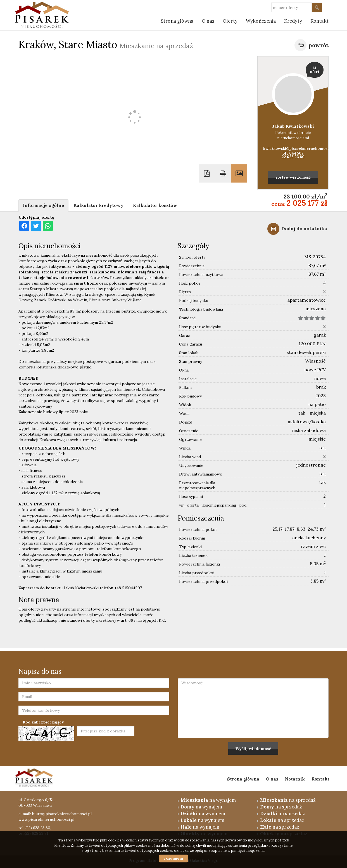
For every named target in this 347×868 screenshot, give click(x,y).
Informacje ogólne (43, 205)
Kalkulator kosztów (155, 205)
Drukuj (223, 173)
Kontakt (320, 779)
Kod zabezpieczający (43, 722)
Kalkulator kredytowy (98, 205)
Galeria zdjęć (239, 173)
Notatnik (295, 779)
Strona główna (177, 21)
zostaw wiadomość (293, 177)
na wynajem (208, 800)
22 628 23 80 (293, 157)
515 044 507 (293, 153)
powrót (319, 45)
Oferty (230, 21)
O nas (208, 21)
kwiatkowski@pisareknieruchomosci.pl (293, 149)
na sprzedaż (288, 800)
